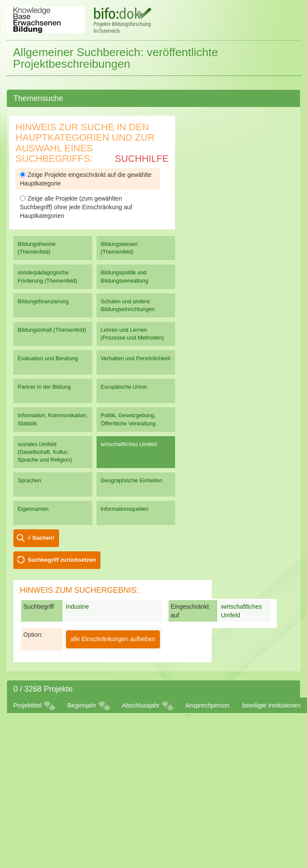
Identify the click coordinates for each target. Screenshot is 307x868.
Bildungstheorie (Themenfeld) (37, 248)
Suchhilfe (142, 159)
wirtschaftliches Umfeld (129, 444)
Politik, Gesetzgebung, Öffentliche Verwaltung (128, 419)
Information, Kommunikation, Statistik (53, 419)
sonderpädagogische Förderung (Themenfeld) (47, 276)
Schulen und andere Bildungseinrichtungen (128, 305)
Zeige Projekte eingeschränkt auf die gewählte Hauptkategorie (86, 179)
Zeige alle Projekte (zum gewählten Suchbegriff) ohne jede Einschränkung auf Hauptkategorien (76, 207)
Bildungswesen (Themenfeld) (119, 248)
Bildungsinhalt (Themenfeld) (52, 330)
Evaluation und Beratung (48, 358)
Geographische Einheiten (132, 480)
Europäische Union (124, 387)
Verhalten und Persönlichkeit (136, 358)
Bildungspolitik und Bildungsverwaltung (125, 276)
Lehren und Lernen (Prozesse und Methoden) (133, 334)
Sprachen (30, 480)
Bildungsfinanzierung (43, 301)
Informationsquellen (125, 509)
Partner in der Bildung (44, 387)
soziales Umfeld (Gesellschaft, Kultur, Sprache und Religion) (45, 452)
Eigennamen (33, 509)
